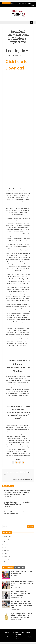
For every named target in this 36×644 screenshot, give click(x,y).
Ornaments (7, 556)
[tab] (8, 567)
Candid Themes (18, 639)
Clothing (6, 539)
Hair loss (6, 550)
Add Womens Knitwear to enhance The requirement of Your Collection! (21, 594)
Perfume (6, 559)
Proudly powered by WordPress (13, 637)
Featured (10, 45)
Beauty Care (8, 536)
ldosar (6, 553)
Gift (5, 548)
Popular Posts (8, 567)
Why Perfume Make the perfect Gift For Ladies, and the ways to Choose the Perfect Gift (22, 615)
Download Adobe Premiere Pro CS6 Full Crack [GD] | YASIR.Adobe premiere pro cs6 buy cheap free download (18, 493)
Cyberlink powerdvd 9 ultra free (22, 480)
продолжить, (27, 385)
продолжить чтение (23, 432)
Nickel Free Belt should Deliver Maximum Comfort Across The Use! (22, 584)
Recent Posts (19, 567)
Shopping (7, 562)
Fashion (6, 542)
